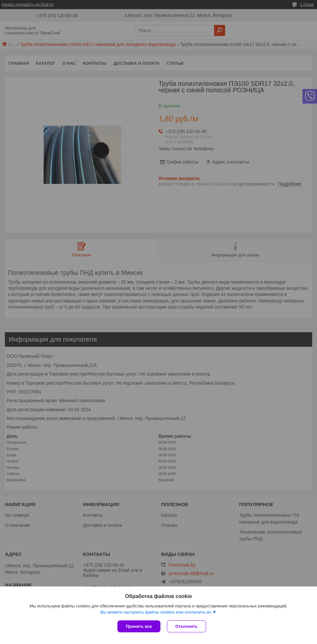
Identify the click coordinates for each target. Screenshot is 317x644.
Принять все (139, 626)
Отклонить (186, 626)
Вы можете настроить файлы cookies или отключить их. (156, 612)
